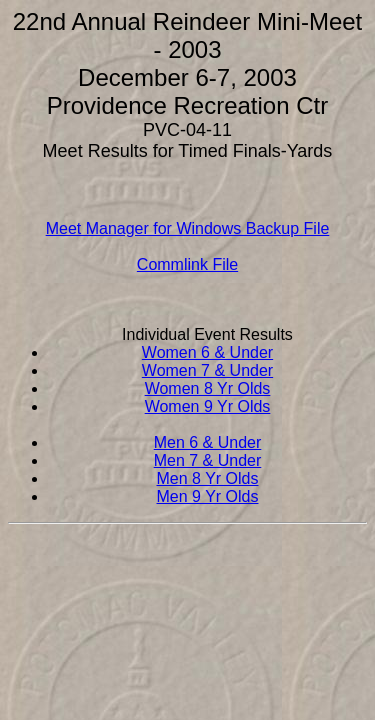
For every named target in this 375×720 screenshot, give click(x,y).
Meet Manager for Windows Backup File (188, 228)
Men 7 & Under (208, 460)
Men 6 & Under (208, 442)
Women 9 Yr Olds (208, 406)
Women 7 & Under (207, 370)
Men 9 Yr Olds (208, 496)
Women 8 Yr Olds (208, 388)
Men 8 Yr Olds (208, 478)
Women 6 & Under (207, 352)
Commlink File (187, 264)
